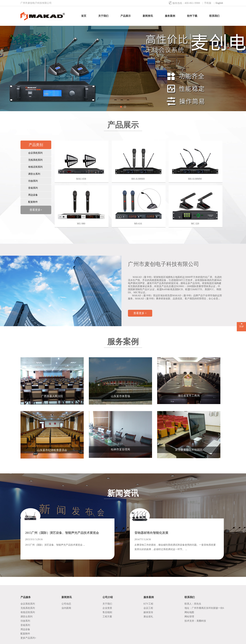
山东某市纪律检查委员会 (52, 450)
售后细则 (107, 612)
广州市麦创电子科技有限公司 (163, 264)
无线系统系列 (35, 160)
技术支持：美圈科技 (195, 621)
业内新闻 (66, 608)
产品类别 (36, 145)
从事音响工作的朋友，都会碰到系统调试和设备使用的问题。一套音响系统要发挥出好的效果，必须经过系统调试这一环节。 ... (175, 547)
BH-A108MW (195, 179)
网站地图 (189, 612)
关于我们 (103, 16)
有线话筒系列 (35, 167)
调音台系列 (34, 174)
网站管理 (189, 617)
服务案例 (170, 16)
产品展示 (126, 16)
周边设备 (33, 195)
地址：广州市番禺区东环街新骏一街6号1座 (204, 608)
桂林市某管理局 (120, 449)
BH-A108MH (138, 179)
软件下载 (192, 16)
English (219, 3)
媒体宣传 (148, 612)
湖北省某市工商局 (189, 396)
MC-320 (195, 224)
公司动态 (66, 604)
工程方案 (107, 617)
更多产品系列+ (28, 638)
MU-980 (81, 224)
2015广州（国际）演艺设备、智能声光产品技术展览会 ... (55, 545)
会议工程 (148, 608)
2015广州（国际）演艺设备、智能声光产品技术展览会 (62, 533)
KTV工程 (148, 604)
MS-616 (138, 224)
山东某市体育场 (120, 396)
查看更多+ (36, 210)
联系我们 (214, 16)
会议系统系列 (35, 153)
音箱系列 (33, 188)
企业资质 (107, 608)
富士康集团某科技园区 (189, 450)
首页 (84, 16)
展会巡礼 (148, 617)
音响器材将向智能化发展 (151, 533)
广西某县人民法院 (52, 396)
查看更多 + (140, 313)
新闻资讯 (148, 16)
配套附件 (33, 202)
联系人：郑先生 (193, 604)
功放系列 (33, 181)
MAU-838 (81, 179)
